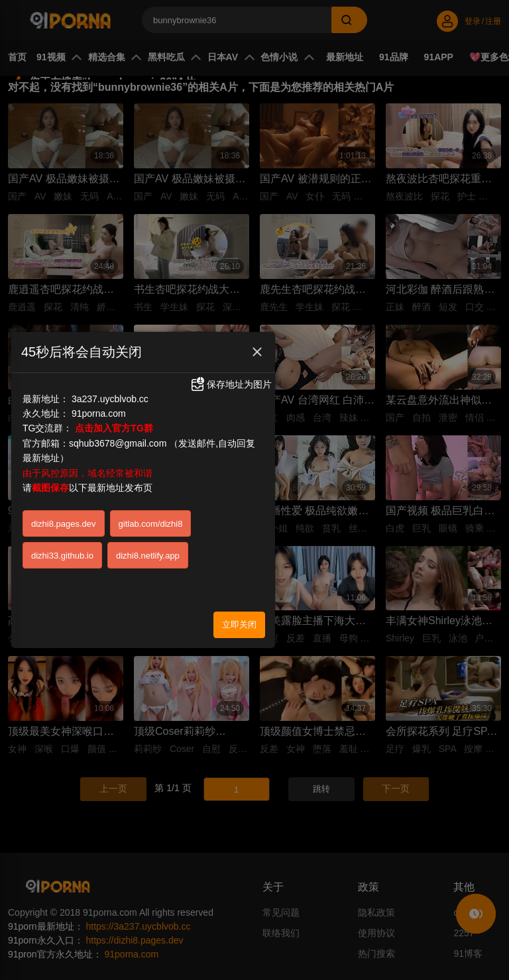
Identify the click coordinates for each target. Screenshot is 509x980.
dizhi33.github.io (62, 546)
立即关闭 (239, 615)
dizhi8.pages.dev (64, 515)
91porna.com (99, 405)
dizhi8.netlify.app (148, 546)
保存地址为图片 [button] (231, 376)
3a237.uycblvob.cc (110, 390)
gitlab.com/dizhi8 (151, 515)
